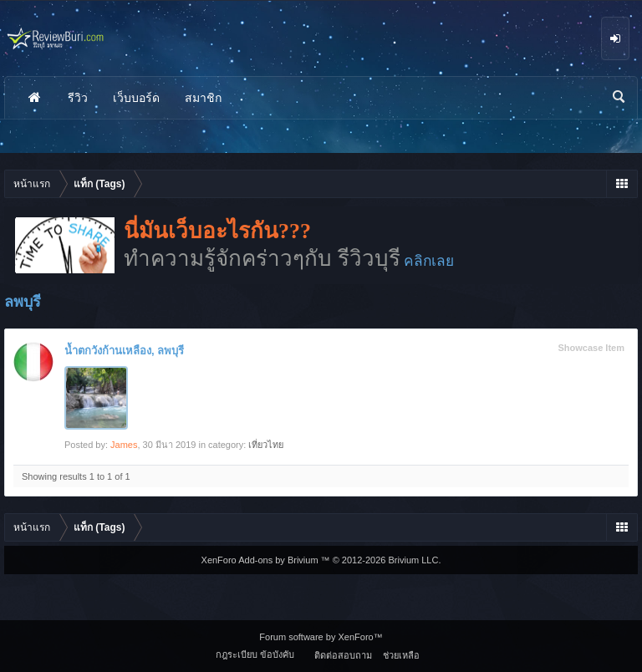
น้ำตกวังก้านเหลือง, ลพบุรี (124, 351)
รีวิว (78, 98)
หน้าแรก (34, 98)
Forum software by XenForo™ (321, 637)
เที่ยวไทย (266, 445)
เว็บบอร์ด (136, 98)
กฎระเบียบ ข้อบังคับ (255, 654)
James (124, 445)
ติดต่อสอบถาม (343, 655)
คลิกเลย (429, 261)
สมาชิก (203, 98)
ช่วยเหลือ (401, 655)
